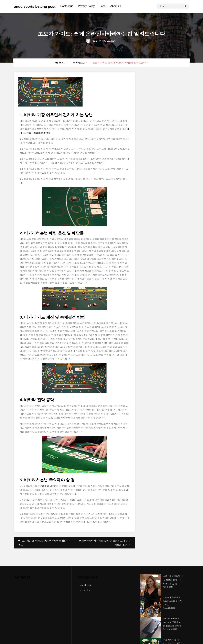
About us (116, 6)
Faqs (102, 6)
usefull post (85, 585)
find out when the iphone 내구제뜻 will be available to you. (173, 622)
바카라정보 (79, 63)
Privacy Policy (86, 6)
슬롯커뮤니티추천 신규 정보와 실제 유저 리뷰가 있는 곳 (173, 580)
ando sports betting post (35, 6)
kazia (95, 41)
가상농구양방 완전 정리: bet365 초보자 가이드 (172, 601)
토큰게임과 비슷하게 (48, 486)
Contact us (67, 6)
